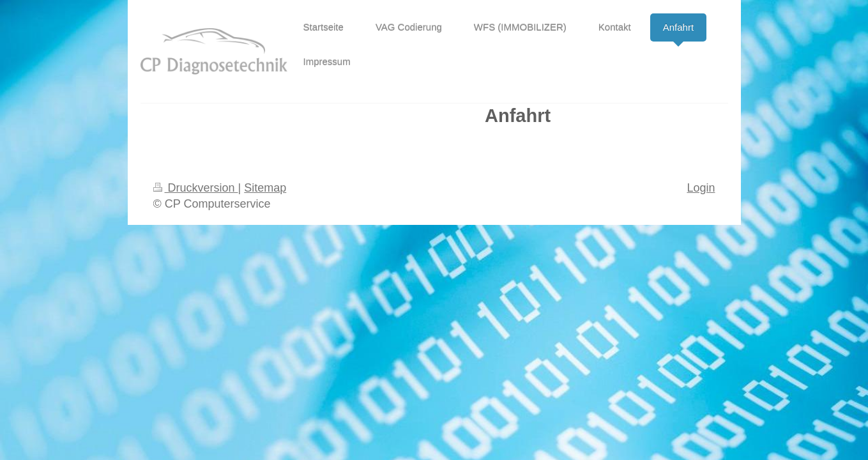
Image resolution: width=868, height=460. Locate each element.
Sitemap (265, 188)
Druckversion (196, 188)
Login (701, 188)
